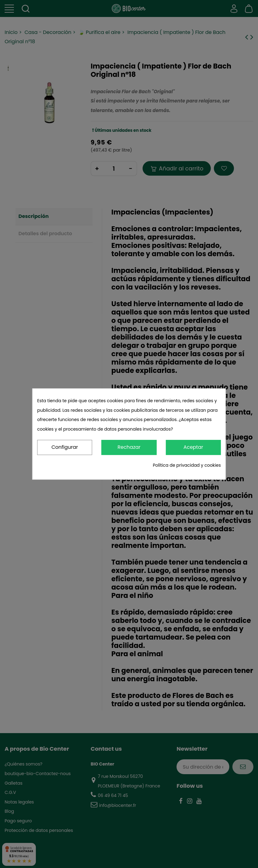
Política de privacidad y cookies (187, 465)
